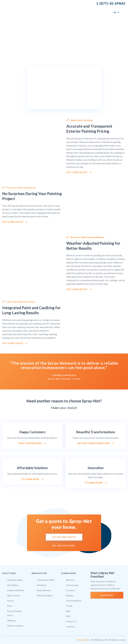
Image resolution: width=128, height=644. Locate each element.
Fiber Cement (14, 595)
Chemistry (41, 585)
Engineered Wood (16, 590)
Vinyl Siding (13, 585)
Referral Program (44, 595)
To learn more (30, 479)
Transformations (74, 601)
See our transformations (94, 443)
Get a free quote (13, 222)
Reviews (70, 595)
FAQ (68, 616)
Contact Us (71, 621)
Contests (70, 627)
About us (70, 580)
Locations (71, 590)
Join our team (72, 585)
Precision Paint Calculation (21, 188)
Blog (68, 611)
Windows (12, 621)
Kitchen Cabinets (15, 626)
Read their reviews (30, 443)
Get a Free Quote (77, 172)
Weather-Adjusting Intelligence (87, 237)
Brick (10, 606)
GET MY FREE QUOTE (64, 537)
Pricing (69, 606)
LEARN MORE (107, 595)
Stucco (11, 601)
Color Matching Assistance (21, 302)
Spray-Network (44, 590)
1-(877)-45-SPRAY (111, 3)
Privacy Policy (84, 640)
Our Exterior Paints (46, 580)
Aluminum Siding (15, 580)
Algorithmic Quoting (82, 120)
